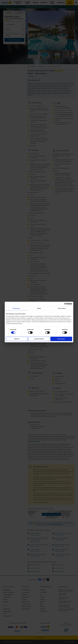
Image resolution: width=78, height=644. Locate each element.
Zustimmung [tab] (16, 308)
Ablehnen (17, 339)
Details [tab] (39, 308)
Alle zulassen (61, 339)
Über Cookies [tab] (62, 308)
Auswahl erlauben (39, 339)
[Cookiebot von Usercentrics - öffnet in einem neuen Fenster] (65, 304)
